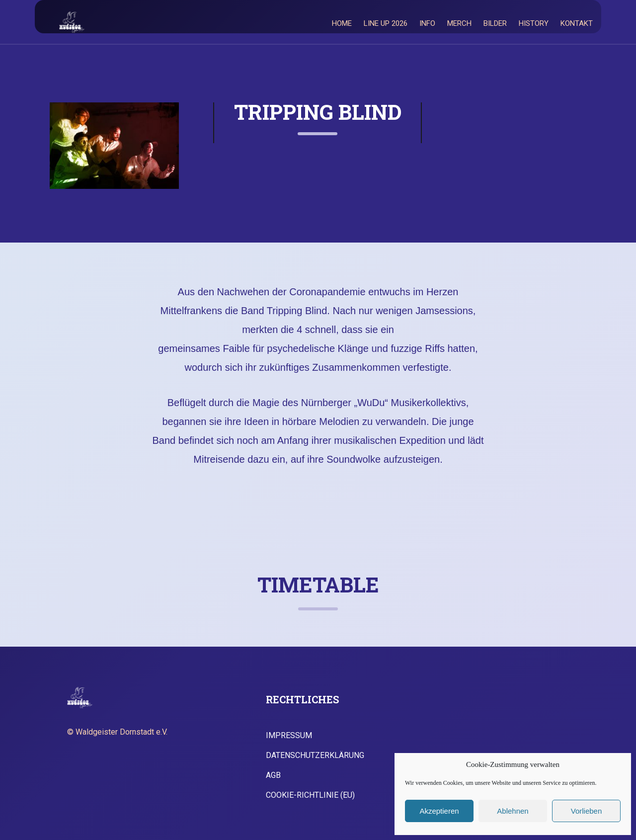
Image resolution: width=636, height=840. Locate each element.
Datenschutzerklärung (315, 756)
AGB (273, 775)
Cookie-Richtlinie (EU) (310, 795)
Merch (459, 23)
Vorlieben (587, 811)
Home (342, 23)
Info (427, 23)
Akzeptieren (439, 811)
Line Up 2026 (386, 23)
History (534, 23)
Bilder (495, 23)
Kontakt (577, 23)
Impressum (289, 736)
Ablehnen (513, 811)
